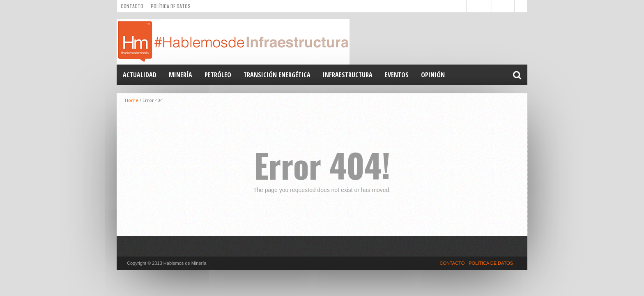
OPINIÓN (433, 75)
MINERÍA (181, 75)
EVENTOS (397, 75)
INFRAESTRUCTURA (348, 75)
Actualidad (140, 75)
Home (132, 100)
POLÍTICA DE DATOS (171, 6)
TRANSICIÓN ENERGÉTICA (277, 75)
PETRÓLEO (218, 75)
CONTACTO (132, 6)
